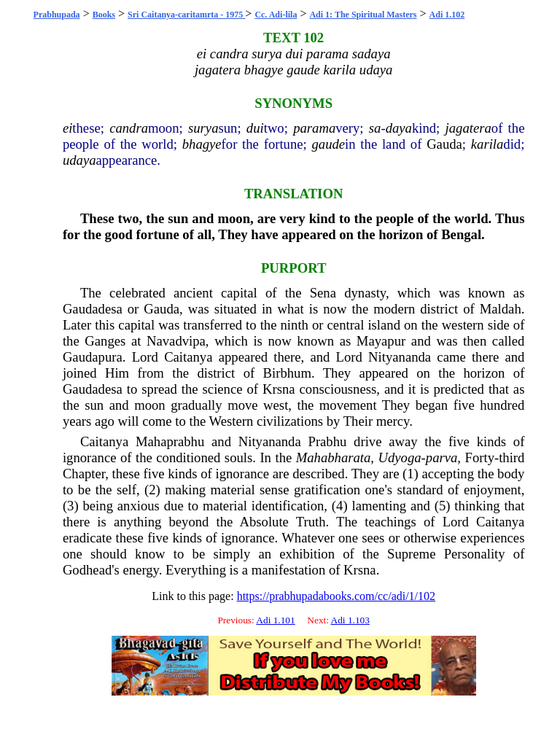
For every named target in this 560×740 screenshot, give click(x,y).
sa (375, 128)
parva (442, 457)
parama (314, 128)
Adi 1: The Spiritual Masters (363, 15)
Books (104, 15)
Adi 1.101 (275, 620)
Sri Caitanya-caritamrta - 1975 (186, 15)
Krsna (279, 389)
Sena (323, 293)
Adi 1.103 (350, 620)
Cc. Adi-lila (276, 15)
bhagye (202, 144)
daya (399, 128)
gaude (329, 144)
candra (129, 128)
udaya (79, 160)
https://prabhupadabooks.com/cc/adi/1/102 (336, 596)
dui (255, 128)
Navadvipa (176, 341)
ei (67, 128)
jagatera (468, 128)
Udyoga (400, 457)
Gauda (444, 144)
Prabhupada (57, 15)
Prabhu (328, 441)
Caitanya (188, 357)
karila (487, 144)
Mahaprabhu (170, 441)
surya (203, 128)
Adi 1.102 (447, 15)
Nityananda (400, 357)
